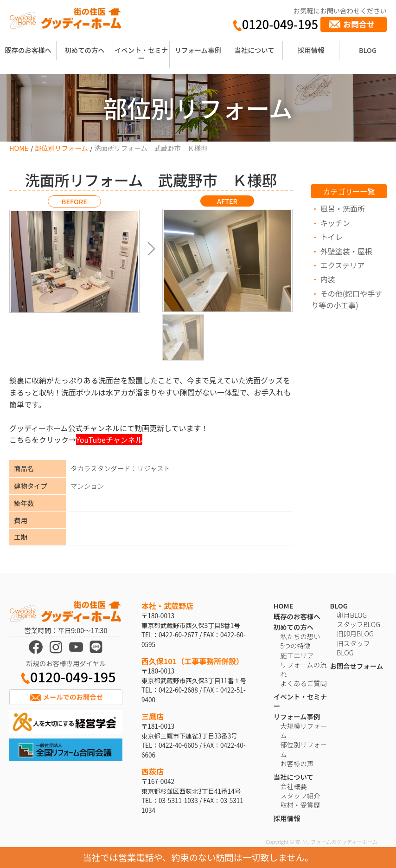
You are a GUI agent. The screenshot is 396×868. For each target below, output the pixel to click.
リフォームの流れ (303, 669)
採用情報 (311, 50)
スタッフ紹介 (300, 795)
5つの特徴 (295, 645)
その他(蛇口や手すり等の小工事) (347, 299)
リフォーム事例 (198, 50)
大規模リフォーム (303, 730)
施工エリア (297, 655)
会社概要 (294, 786)
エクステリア (343, 265)
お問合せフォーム (357, 666)
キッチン (335, 223)
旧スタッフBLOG (353, 648)
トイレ (332, 237)
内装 (328, 279)
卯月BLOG (352, 615)
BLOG (368, 50)
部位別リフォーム (61, 148)
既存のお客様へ (28, 50)
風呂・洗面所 (343, 208)
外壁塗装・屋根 (346, 251)
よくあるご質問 (303, 683)
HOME (19, 148)
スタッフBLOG (358, 624)
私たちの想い (300, 636)
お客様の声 (297, 763)
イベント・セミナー (141, 54)
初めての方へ (84, 50)
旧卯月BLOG (355, 633)
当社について (255, 50)
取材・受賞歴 (300, 805)
